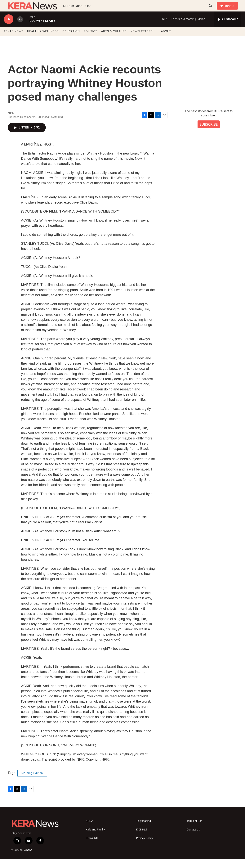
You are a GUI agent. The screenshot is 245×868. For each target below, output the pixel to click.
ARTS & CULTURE (114, 40)
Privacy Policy (144, 847)
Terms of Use (194, 830)
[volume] (20, 28)
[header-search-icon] (212, 10)
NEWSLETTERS (142, 40)
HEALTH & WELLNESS (43, 40)
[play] (9, 28)
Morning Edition (32, 782)
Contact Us (193, 838)
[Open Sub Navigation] (156, 40)
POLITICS (91, 40)
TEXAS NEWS (14, 40)
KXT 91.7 (142, 838)
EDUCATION (71, 40)
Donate (231, 10)
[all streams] (227, 28)
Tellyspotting (143, 830)
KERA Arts (92, 847)
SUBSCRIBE (209, 133)
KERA (89, 830)
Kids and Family (95, 838)
